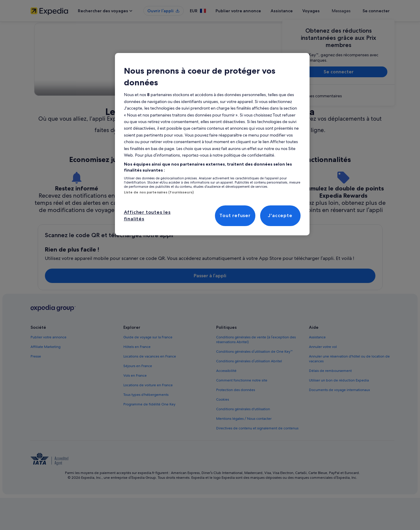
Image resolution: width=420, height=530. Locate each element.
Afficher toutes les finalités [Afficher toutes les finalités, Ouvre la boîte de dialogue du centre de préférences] (147, 215)
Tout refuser (235, 215)
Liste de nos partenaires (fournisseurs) (159, 192)
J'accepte (280, 215)
